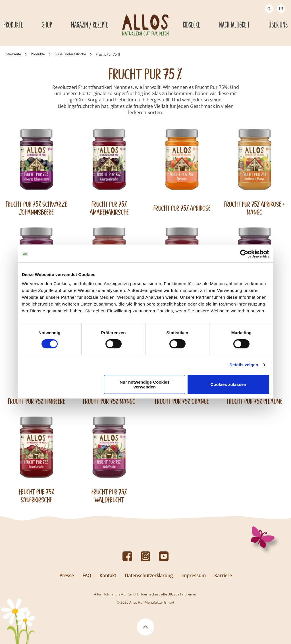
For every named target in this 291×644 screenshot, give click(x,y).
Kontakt (108, 576)
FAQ (87, 576)
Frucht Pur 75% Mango (109, 401)
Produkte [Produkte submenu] (13, 25)
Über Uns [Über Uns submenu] (278, 25)
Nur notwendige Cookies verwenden (145, 384)
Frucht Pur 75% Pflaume (255, 401)
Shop (47, 25)
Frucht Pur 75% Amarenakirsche (109, 208)
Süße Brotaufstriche (70, 54)
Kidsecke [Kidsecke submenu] (191, 25)
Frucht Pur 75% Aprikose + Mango (255, 208)
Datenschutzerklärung (149, 576)
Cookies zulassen (228, 384)
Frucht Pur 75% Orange (182, 401)
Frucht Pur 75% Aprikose (182, 208)
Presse (67, 576)
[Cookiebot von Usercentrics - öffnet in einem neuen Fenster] (244, 254)
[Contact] (281, 9)
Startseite (13, 54)
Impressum (194, 576)
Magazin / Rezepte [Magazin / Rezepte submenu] (90, 25)
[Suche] (269, 9)
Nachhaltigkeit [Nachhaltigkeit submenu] (234, 25)
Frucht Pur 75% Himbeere (37, 401)
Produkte (38, 54)
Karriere (223, 576)
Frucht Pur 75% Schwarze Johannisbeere (36, 208)
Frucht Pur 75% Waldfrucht (109, 496)
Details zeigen (244, 365)
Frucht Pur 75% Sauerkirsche (37, 496)
